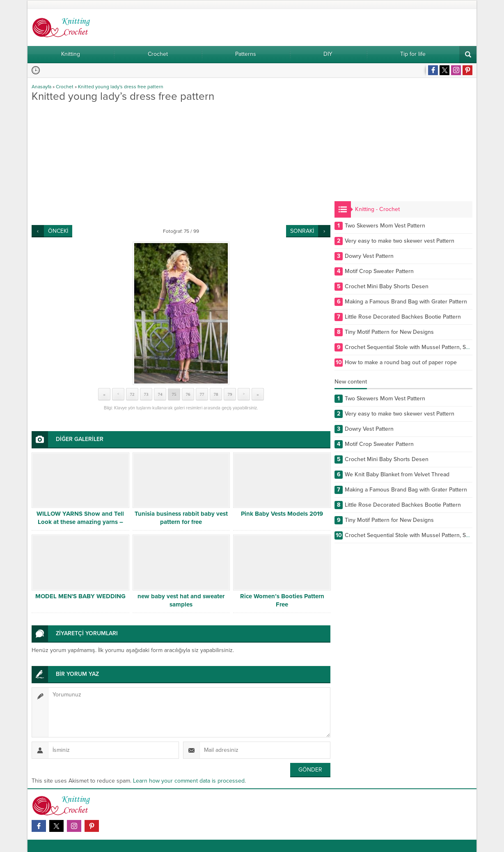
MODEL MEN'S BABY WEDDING (80, 596)
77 (202, 394)
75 (174, 394)
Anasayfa (41, 87)
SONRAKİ (302, 231)
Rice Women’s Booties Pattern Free (282, 600)
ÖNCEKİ (58, 231)
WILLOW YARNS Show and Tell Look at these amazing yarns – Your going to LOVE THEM (80, 522)
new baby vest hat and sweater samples (181, 600)
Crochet (65, 87)
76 (188, 394)
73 (146, 394)
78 (216, 394)
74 (160, 394)
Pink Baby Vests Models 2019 (282, 514)
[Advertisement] (181, 163)
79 (230, 394)
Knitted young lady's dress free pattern (121, 87)
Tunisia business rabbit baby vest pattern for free (181, 518)
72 (132, 394)
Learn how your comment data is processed (189, 781)
